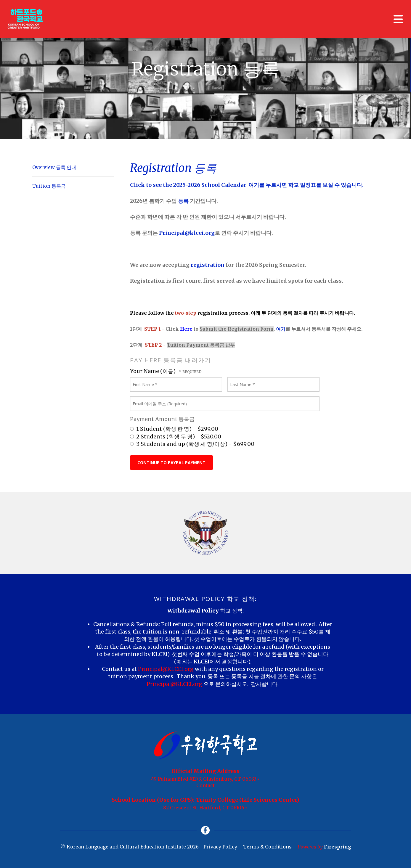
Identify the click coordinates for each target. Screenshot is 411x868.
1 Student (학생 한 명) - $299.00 (174, 429)
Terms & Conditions (267, 847)
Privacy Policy (220, 847)
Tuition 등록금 (49, 186)
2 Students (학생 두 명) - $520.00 (176, 437)
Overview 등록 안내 (54, 167)
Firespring (338, 847)
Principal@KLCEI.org (166, 669)
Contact (205, 785)
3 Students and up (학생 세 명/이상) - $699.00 (192, 444)
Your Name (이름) (153, 371)
